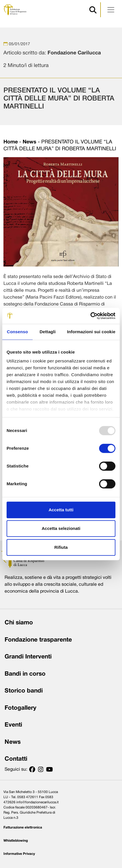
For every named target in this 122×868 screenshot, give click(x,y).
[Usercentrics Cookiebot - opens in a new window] (90, 316)
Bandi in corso (25, 674)
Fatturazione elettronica (23, 827)
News (29, 142)
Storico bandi (24, 691)
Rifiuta (61, 547)
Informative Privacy (19, 854)
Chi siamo (19, 623)
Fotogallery (20, 708)
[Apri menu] (111, 10)
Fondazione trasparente (38, 640)
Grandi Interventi (28, 657)
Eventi (13, 725)
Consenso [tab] (17, 332)
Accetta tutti (61, 510)
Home (11, 142)
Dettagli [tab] (48, 332)
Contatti (16, 759)
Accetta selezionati (61, 528)
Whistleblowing (16, 841)
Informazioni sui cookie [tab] (91, 332)
